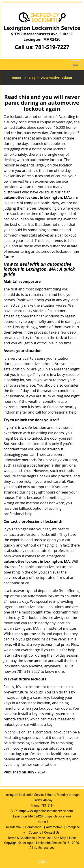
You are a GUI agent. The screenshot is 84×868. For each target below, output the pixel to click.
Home (16, 78)
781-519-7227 (52, 47)
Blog (32, 78)
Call (42, 861)
